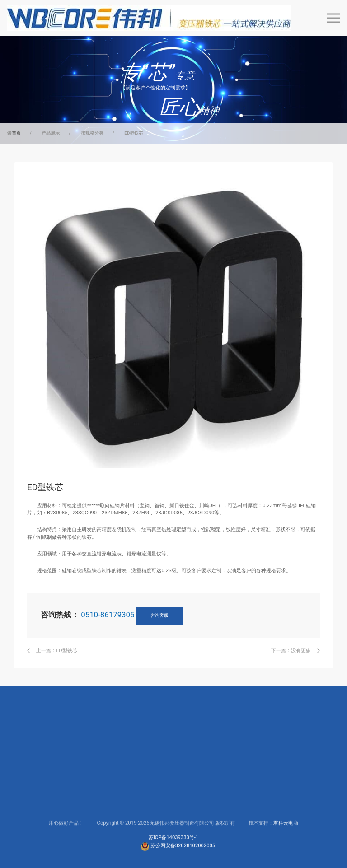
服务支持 (135, 774)
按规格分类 (92, 133)
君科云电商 (286, 852)
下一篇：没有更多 (295, 651)
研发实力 (190, 786)
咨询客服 (159, 615)
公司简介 (190, 774)
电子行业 (79, 811)
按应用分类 (26, 786)
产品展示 (51, 133)
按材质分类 (26, 799)
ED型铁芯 (134, 133)
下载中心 (135, 786)
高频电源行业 (84, 786)
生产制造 (190, 799)
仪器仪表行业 (84, 799)
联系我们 (190, 811)
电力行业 (79, 774)
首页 (16, 133)
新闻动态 (190, 823)
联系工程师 (137, 799)
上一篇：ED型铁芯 (52, 651)
